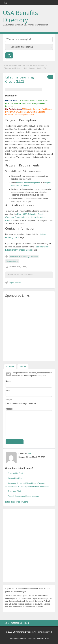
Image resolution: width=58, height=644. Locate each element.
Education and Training (12, 68)
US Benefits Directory (28, 101)
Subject (9, 400)
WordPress (44, 639)
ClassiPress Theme (17, 639)
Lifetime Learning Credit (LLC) (20, 79)
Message (10, 409)
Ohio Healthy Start (15, 473)
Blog (27, 623)
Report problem (15, 283)
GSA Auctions (20, 103)
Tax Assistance (12, 261)
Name (8, 381)
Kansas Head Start (15, 478)
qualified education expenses (28, 183)
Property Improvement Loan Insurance (23, 496)
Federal (35, 257)
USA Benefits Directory (20, 16)
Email (8, 390)
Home (6, 65)
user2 (30, 453)
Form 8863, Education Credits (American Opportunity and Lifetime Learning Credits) (25, 217)
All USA (13, 65)
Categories (17, 623)
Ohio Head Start (14, 491)
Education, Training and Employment (32, 65)
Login (51, 3)
